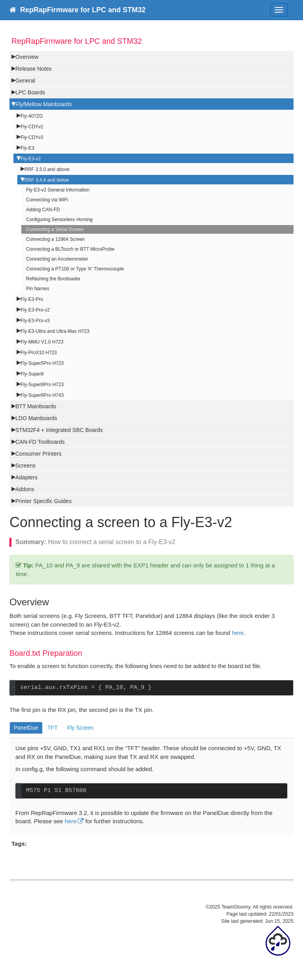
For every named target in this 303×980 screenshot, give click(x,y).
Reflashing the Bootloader (53, 279)
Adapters (26, 477)
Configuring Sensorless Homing (59, 220)
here (238, 633)
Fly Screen (80, 728)
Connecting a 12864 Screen (55, 239)
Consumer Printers (38, 454)
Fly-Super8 (32, 374)
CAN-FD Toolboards (40, 442)
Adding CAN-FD (43, 210)
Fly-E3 (27, 148)
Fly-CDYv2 (32, 127)
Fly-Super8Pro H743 (42, 395)
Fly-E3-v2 (31, 159)
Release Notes (34, 69)
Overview (27, 57)
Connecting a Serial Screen (55, 229)
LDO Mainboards (36, 418)
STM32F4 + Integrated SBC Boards (59, 430)
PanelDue (26, 728)
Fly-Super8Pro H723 (42, 385)
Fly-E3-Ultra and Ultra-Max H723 (55, 331)
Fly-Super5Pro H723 (42, 363)
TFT (53, 728)
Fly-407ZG (32, 116)
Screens (25, 466)
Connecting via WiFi (47, 200)
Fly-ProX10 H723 (39, 353)
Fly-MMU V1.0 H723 (42, 342)
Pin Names (38, 289)
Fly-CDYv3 (32, 137)
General (25, 81)
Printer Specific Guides (43, 501)
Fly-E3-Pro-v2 (35, 310)
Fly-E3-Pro (32, 299)
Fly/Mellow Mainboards (44, 104)
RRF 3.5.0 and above (47, 169)
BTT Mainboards (36, 406)
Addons (25, 489)
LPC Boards (30, 92)
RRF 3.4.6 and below (47, 180)
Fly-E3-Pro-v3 (35, 321)
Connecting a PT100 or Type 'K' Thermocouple (75, 269)
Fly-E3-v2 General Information (58, 190)
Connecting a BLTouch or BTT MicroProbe (70, 249)
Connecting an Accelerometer (57, 259)
